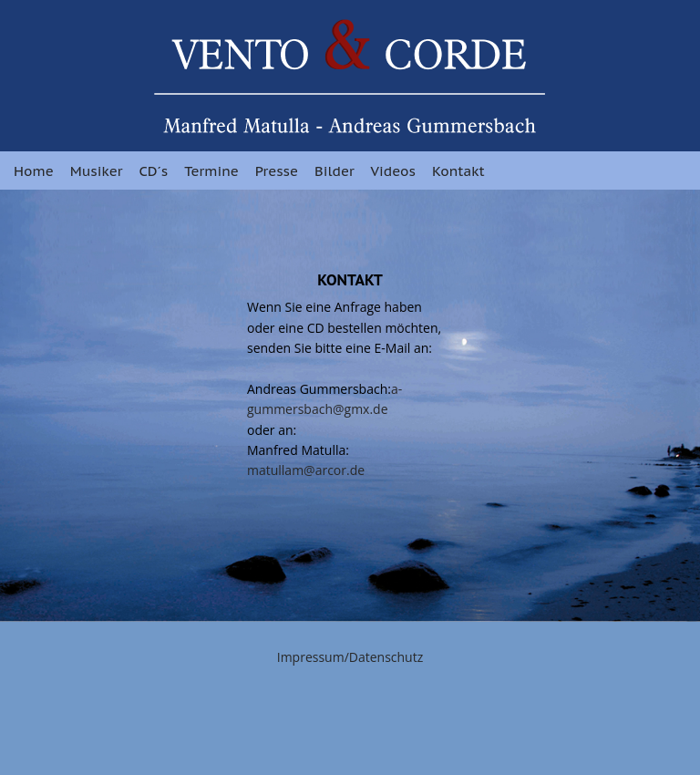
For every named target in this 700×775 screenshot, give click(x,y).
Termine (211, 171)
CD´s (153, 171)
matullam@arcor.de (306, 470)
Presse (277, 171)
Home (34, 171)
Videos (393, 171)
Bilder (335, 171)
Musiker (97, 171)
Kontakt (458, 171)
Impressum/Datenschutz (350, 657)
